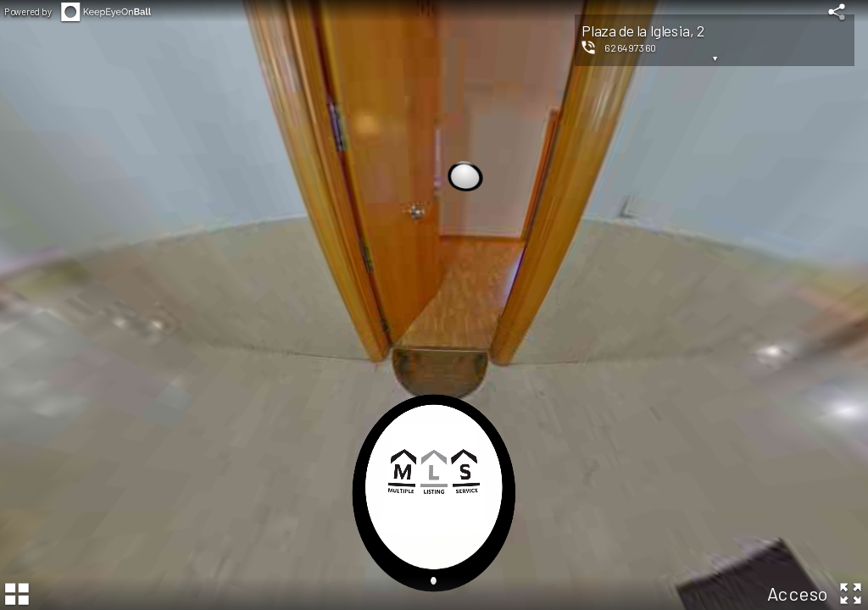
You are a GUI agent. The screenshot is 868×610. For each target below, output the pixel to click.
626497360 (631, 47)
